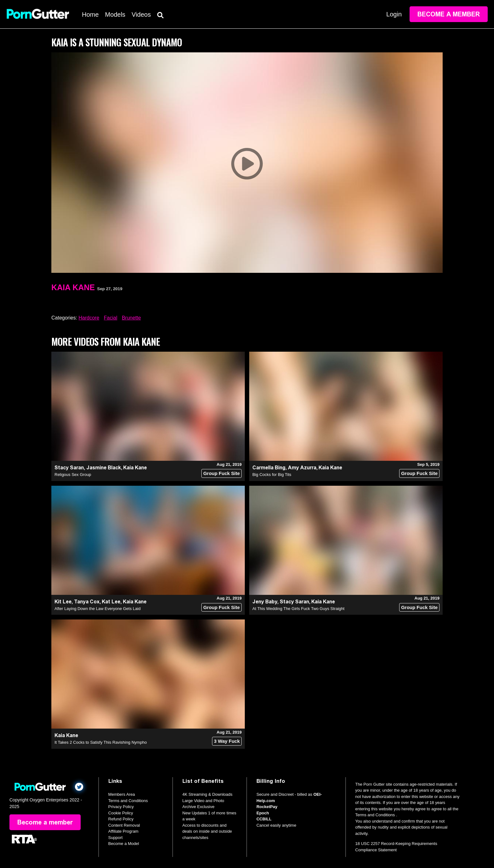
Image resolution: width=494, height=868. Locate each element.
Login (394, 14)
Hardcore (89, 318)
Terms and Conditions (128, 801)
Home (90, 15)
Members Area (122, 794)
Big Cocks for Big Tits (272, 475)
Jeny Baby (265, 602)
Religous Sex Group (73, 475)
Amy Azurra (302, 468)
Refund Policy (121, 819)
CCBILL (264, 819)
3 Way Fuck (227, 741)
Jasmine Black (104, 468)
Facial (111, 318)
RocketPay (267, 807)
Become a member (449, 14)
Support (116, 838)
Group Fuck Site (221, 473)
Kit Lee (63, 602)
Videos (141, 15)
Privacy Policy (121, 807)
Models (115, 15)
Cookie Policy (121, 813)
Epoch (263, 813)
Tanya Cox (87, 602)
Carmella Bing (269, 468)
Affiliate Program (123, 831)
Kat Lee (111, 602)
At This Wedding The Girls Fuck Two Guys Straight (298, 609)
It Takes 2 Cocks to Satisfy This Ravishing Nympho (101, 742)
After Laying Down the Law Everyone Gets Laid (98, 609)
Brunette (131, 318)
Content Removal (124, 825)
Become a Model (124, 844)
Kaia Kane (73, 287)
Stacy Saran (69, 468)
